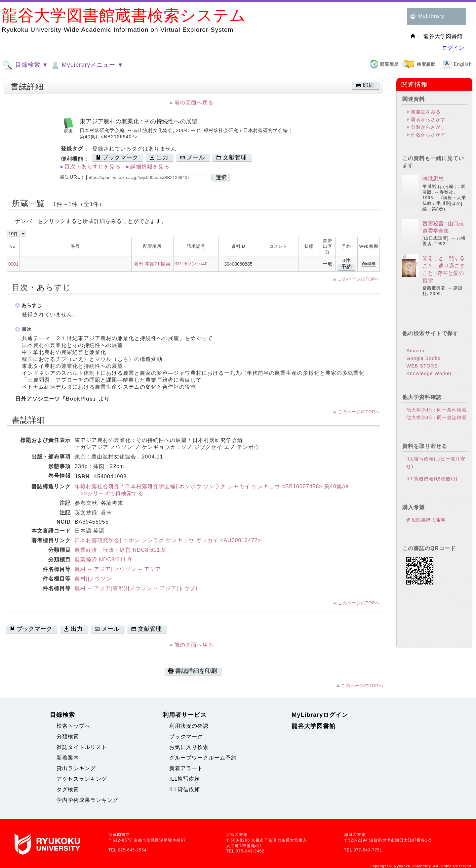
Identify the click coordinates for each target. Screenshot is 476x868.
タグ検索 (68, 789)
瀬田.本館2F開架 (152, 264)
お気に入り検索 (189, 747)
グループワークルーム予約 (203, 758)
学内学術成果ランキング (87, 800)
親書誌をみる (426, 112)
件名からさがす (428, 135)
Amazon (416, 351)
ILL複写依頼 (185, 779)
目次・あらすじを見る (93, 167)
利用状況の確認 (189, 726)
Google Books (423, 358)
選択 (221, 177)
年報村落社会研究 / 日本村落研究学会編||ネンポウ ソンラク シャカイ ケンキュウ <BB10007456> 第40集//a (212, 486)
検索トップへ (73, 726)
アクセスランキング (82, 779)
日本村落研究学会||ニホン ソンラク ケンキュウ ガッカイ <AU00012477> (168, 540)
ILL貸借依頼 (185, 789)
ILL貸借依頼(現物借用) (432, 479)
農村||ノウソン (93, 579)
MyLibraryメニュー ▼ (87, 65)
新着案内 (68, 758)
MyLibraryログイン (320, 715)
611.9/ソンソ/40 (191, 264)
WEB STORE (422, 366)
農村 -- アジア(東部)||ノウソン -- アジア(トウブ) (136, 588)
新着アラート (186, 768)
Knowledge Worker (429, 373)
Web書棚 (369, 264)
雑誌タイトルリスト (82, 747)
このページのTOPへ (359, 279)
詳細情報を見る (150, 167)
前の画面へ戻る (194, 102)
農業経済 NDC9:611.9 (103, 560)
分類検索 (68, 737)
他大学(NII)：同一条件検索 (436, 410)
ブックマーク (186, 737)
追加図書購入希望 (426, 520)
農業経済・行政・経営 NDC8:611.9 (120, 550)
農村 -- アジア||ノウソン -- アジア (118, 569)
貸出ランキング (76, 768)
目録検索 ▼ (25, 65)
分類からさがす (428, 127)
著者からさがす (428, 119)
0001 (13, 264)
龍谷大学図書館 (314, 726)
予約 (346, 267)
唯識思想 (433, 179)
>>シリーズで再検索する (109, 493)
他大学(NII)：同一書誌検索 (436, 417)
